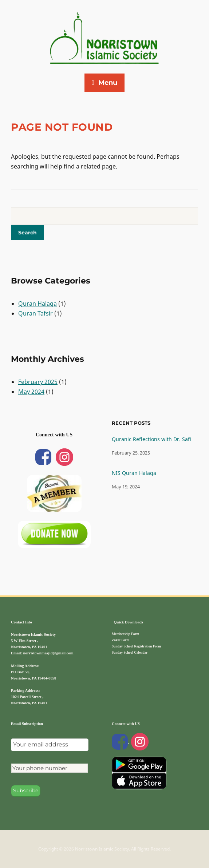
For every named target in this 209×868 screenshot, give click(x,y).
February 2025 (38, 382)
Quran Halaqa (38, 304)
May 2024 (31, 392)
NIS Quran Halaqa (134, 473)
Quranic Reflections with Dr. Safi (151, 439)
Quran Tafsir (36, 313)
